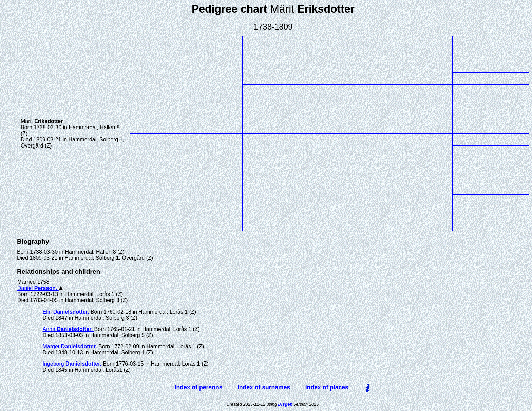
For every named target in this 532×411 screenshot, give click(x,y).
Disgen (286, 404)
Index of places (327, 387)
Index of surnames (264, 387)
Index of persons (199, 387)
